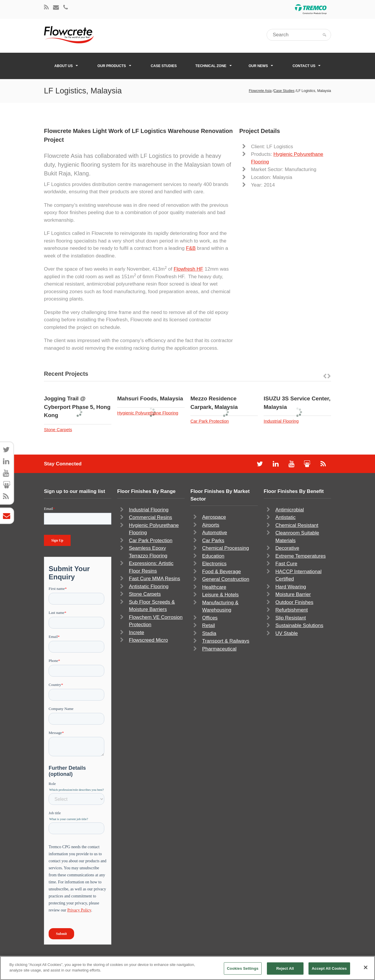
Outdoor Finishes (294, 602)
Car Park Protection (210, 421)
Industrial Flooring (281, 421)
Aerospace (214, 517)
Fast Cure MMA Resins (155, 579)
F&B (191, 248)
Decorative (287, 548)
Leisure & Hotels (220, 595)
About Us (66, 66)
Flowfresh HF (189, 269)
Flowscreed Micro (148, 640)
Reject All (285, 968)
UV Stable (287, 633)
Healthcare (214, 587)
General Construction (226, 579)
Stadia (209, 633)
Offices (210, 618)
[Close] (366, 967)
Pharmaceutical (219, 649)
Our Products (114, 66)
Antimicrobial (290, 510)
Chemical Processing (226, 548)
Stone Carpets (58, 430)
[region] (187, 968)
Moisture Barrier (293, 594)
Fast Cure (286, 564)
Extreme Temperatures (301, 556)
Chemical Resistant (297, 525)
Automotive (215, 533)
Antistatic (285, 517)
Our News (261, 66)
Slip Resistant (291, 618)
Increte (137, 632)
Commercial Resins (150, 517)
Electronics (214, 564)
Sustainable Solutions (299, 625)
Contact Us (307, 66)
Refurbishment (292, 610)
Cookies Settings (243, 968)
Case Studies (164, 66)
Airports (211, 525)
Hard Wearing (291, 587)
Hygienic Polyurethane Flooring (148, 413)
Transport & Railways (226, 641)
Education (213, 556)
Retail (208, 625)
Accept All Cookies (329, 968)
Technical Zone (214, 66)
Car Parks (213, 541)
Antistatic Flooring (149, 587)
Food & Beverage (221, 572)
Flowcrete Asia (260, 91)
